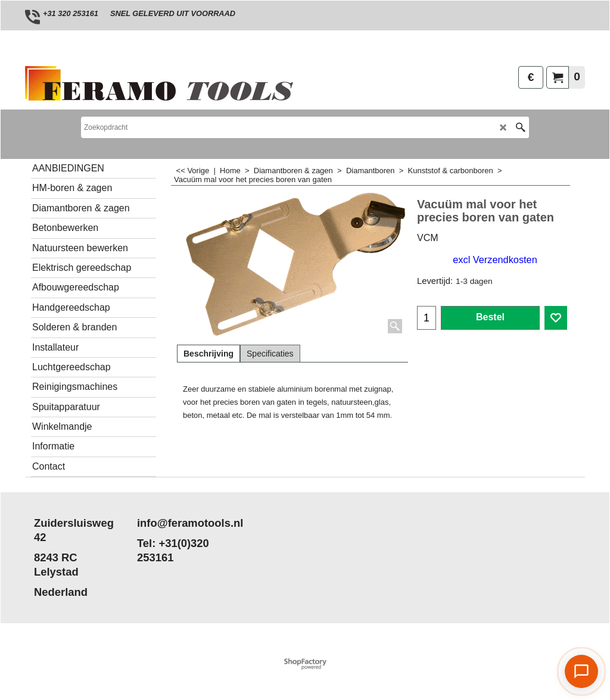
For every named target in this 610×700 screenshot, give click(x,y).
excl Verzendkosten (495, 260)
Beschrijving (208, 354)
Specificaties (270, 354)
